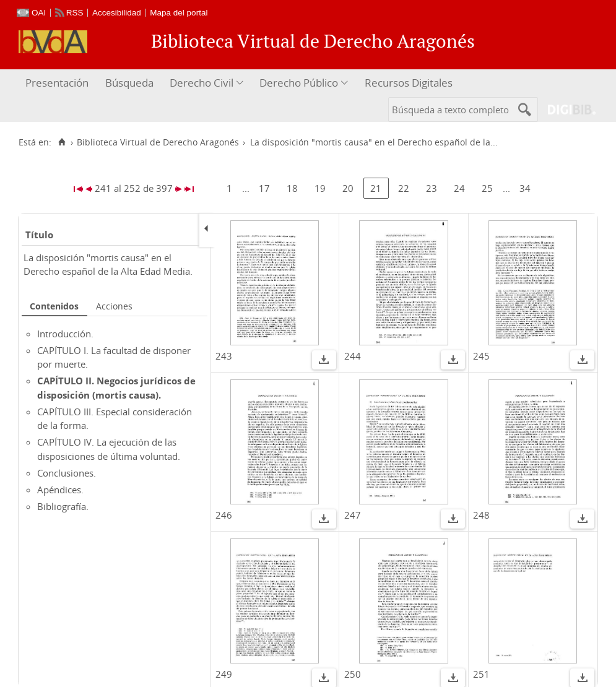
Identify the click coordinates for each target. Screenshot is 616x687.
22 (404, 188)
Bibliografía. (63, 506)
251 (481, 674)
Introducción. (65, 334)
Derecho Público (299, 83)
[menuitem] (59, 83)
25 (487, 188)
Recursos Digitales (409, 83)
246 (224, 515)
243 (224, 356)
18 (292, 188)
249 (224, 674)
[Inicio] (62, 142)
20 (348, 188)
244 (353, 356)
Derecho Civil (202, 83)
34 (525, 188)
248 (481, 515)
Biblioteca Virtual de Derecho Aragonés (158, 142)
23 (432, 188)
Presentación (57, 83)
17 (264, 188)
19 (320, 188)
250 (353, 674)
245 (481, 356)
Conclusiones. (67, 473)
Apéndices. (60, 490)
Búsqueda (129, 83)
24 (459, 188)
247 (353, 515)
